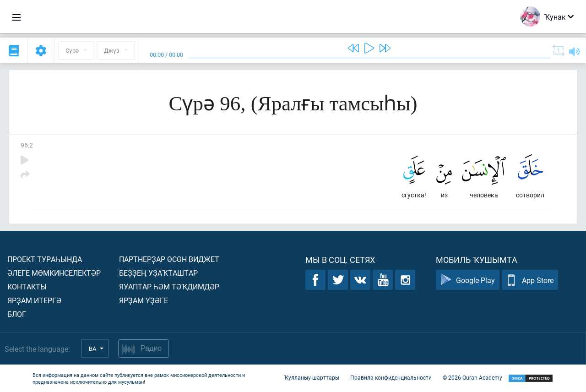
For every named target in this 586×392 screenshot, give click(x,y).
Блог (17, 314)
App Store (530, 280)
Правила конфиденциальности (391, 377)
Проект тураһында (45, 259)
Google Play (468, 280)
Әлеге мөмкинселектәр (54, 273)
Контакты (27, 286)
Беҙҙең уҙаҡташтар (158, 273)
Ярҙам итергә (34, 300)
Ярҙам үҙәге (144, 300)
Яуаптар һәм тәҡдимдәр (169, 286)
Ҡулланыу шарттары (312, 377)
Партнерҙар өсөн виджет (169, 259)
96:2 (27, 145)
